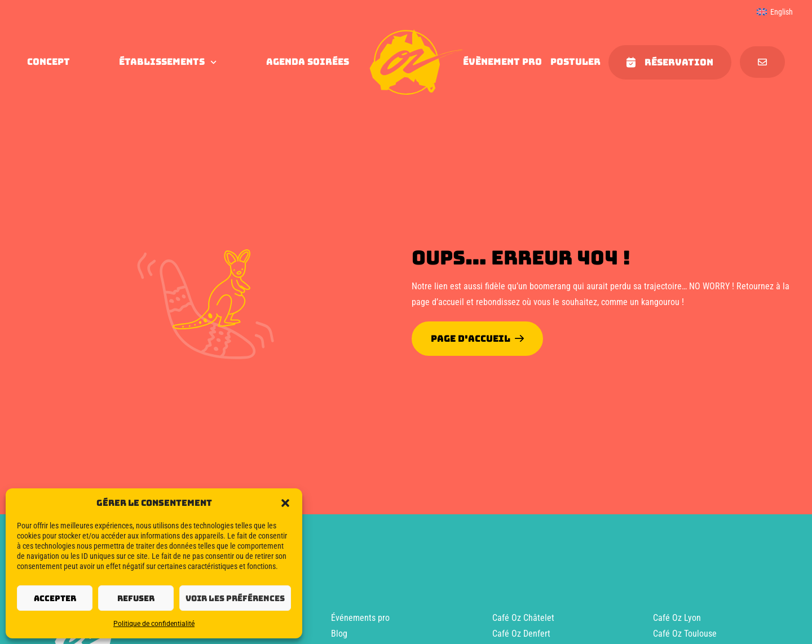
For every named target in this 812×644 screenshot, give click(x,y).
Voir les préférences (235, 598)
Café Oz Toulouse (685, 634)
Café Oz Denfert (521, 634)
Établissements (168, 62)
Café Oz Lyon (677, 618)
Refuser (136, 598)
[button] (285, 503)
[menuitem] (775, 12)
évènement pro (502, 62)
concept (48, 62)
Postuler (575, 62)
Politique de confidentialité (154, 624)
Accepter (55, 598)
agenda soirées (308, 62)
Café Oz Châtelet (523, 618)
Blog (339, 634)
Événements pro (360, 618)
